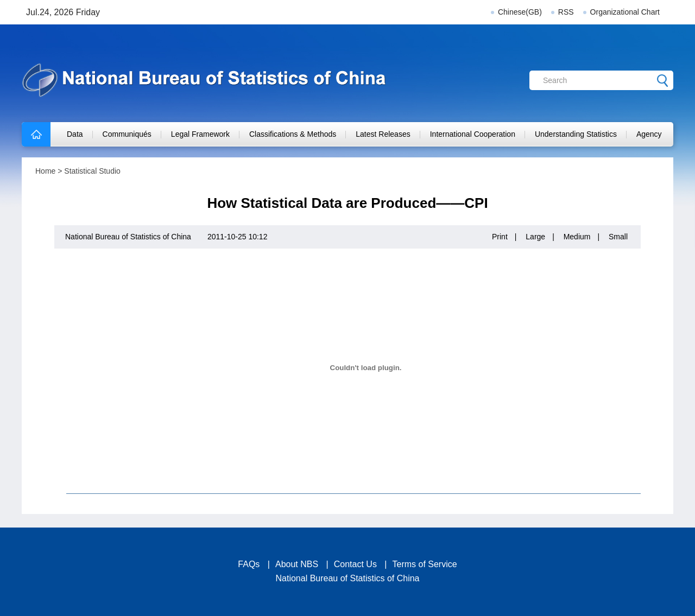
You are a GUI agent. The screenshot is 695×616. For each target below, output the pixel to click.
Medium (577, 237)
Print (500, 237)
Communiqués (127, 134)
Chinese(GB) (520, 12)
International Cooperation (473, 134)
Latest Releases (383, 134)
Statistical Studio (92, 171)
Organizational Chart (625, 12)
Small (618, 237)
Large (535, 237)
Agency (649, 134)
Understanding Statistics (576, 134)
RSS (566, 12)
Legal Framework (200, 134)
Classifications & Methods (293, 134)
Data (75, 134)
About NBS (297, 564)
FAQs (249, 564)
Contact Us (355, 564)
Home (45, 171)
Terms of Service (425, 564)
